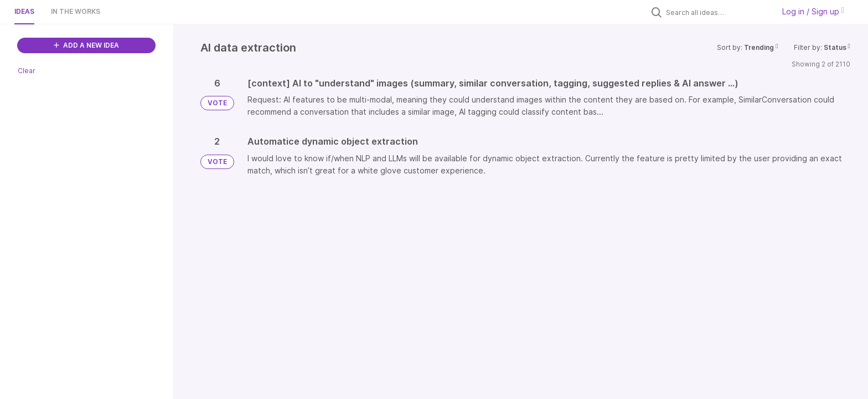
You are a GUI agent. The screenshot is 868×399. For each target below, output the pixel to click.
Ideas (24, 11)
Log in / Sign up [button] (813, 11)
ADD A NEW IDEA (86, 45)
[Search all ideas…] (717, 12)
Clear (27, 71)
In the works (76, 11)
